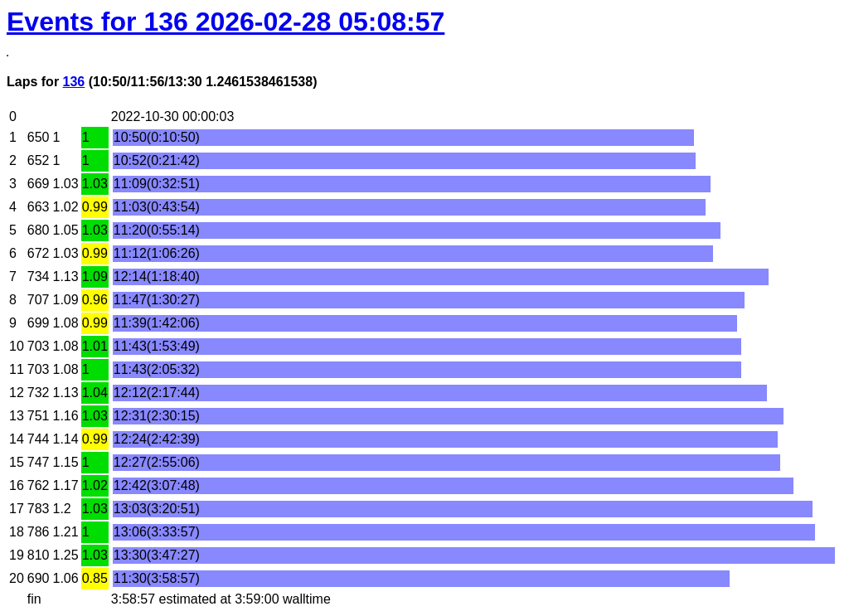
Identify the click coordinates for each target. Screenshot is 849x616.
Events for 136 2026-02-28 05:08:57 (226, 22)
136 (74, 82)
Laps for (35, 82)
